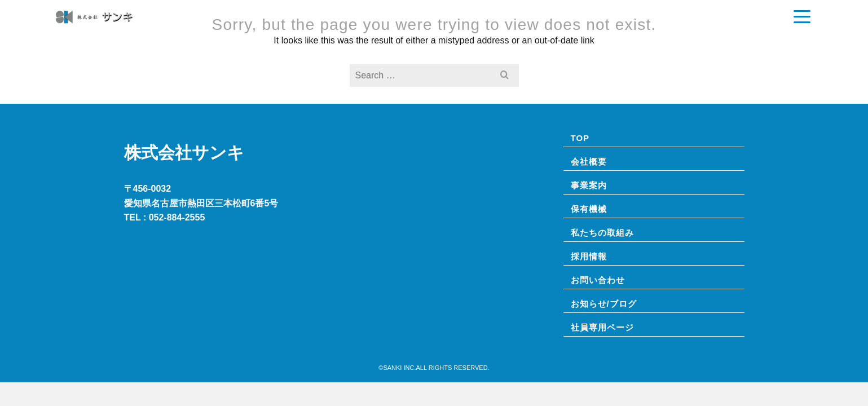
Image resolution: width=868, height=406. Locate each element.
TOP (382, 25)
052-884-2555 (177, 217)
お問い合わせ (783, 25)
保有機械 (525, 25)
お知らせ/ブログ (588, 25)
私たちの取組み (665, 25)
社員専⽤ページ (602, 327)
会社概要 (420, 25)
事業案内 (468, 25)
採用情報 (726, 25)
